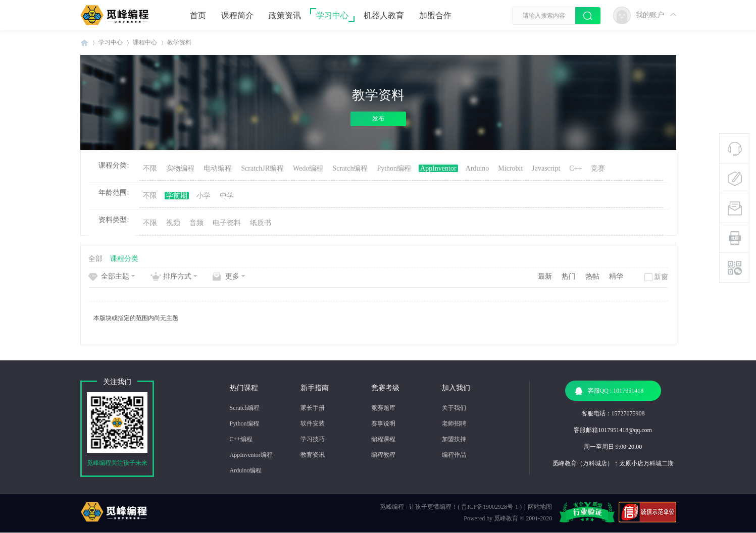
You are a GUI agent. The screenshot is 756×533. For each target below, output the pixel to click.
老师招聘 (454, 423)
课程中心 (145, 42)
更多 (232, 276)
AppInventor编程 (251, 455)
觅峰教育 (506, 518)
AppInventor (438, 168)
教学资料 (179, 42)
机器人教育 (384, 15)
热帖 (592, 276)
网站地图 (540, 507)
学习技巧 (313, 439)
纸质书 (261, 223)
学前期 (177, 196)
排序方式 (177, 276)
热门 (569, 276)
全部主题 (115, 276)
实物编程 (180, 168)
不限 (150, 168)
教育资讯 (313, 455)
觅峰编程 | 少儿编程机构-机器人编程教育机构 (84, 43)
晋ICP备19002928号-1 (490, 507)
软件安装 (313, 423)
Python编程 (394, 168)
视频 (173, 223)
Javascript (546, 168)
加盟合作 (435, 15)
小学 (204, 196)
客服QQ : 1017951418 (610, 391)
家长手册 (313, 408)
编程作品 (454, 455)
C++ (575, 168)
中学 (227, 196)
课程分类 (124, 259)
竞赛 (598, 168)
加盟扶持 (454, 439)
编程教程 (383, 455)
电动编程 (218, 168)
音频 (196, 223)
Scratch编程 (350, 168)
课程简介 (237, 15)
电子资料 (227, 223)
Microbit (510, 168)
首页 (198, 15)
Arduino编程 (246, 470)
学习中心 (332, 15)
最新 (545, 276)
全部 (95, 259)
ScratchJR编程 (262, 168)
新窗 (661, 277)
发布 (378, 119)
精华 (616, 276)
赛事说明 (383, 423)
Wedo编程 (308, 168)
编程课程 (383, 439)
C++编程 (241, 439)
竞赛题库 (383, 408)
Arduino (477, 168)
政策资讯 (285, 15)
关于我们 (454, 408)
